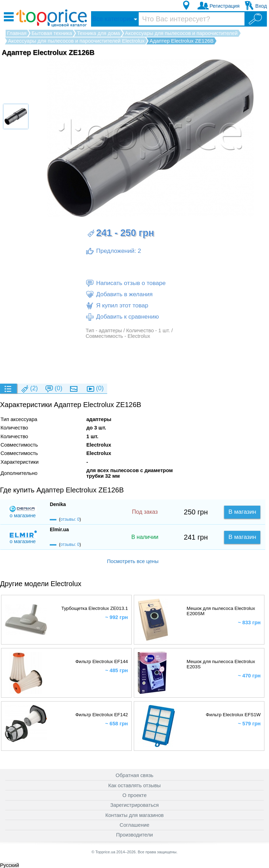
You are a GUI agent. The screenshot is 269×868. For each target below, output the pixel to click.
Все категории (113, 19)
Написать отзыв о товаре (125, 283)
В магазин (242, 512)
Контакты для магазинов (135, 815)
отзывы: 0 (70, 519)
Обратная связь (134, 775)
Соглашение (135, 825)
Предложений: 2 (113, 251)
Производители (135, 835)
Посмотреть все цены (133, 561)
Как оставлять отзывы (134, 785)
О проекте (134, 795)
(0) (54, 389)
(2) (29, 389)
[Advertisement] (133, 361)
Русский (9, 865)
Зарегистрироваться (135, 805)
